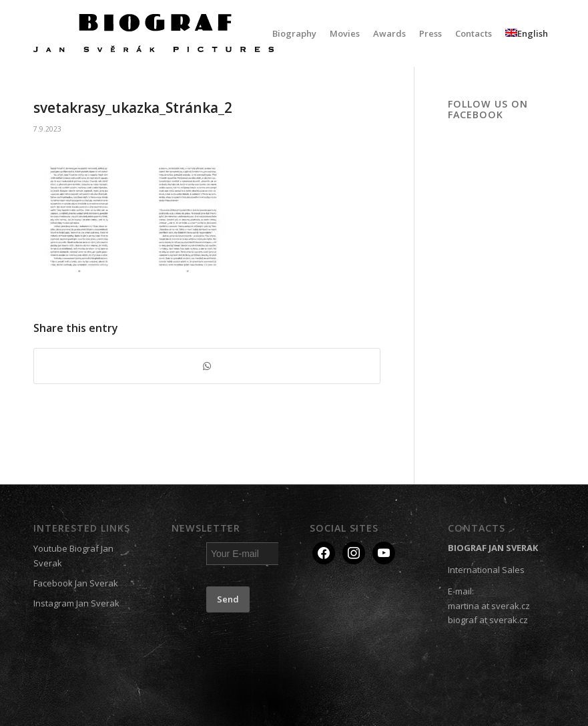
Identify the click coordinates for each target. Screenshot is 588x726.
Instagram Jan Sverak (76, 603)
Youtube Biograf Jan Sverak (73, 555)
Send (228, 599)
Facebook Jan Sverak (76, 583)
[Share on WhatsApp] (207, 366)
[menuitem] (294, 33)
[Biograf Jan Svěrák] (154, 33)
